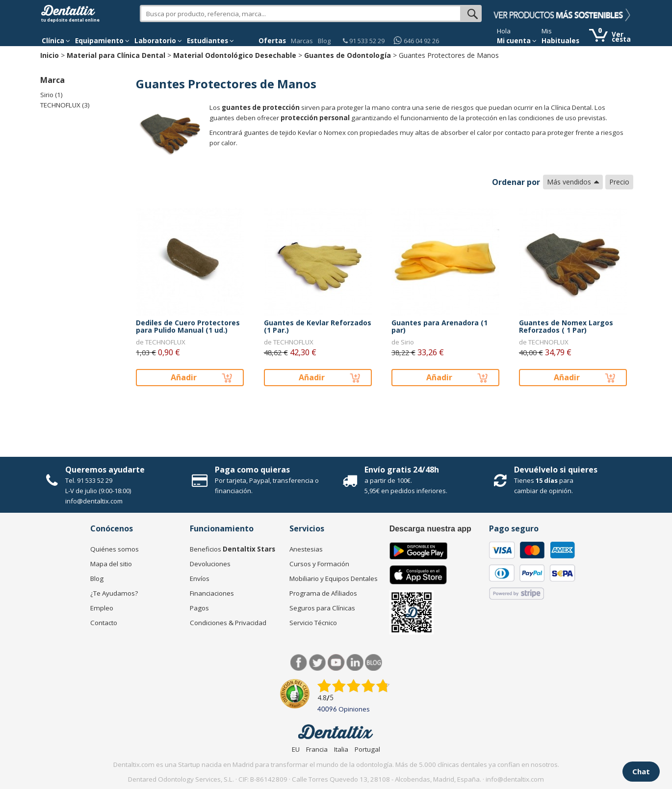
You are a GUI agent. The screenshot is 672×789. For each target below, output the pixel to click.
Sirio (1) (52, 95)
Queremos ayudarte (105, 470)
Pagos (199, 608)
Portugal (367, 749)
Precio (619, 182)
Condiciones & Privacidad (228, 623)
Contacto (104, 623)
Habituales (560, 41)
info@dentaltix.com (94, 501)
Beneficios (233, 549)
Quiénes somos (115, 549)
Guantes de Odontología (348, 55)
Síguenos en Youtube (336, 663)
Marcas (302, 41)
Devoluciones (210, 564)
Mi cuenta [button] (517, 41)
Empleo (102, 608)
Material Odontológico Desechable (235, 55)
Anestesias (306, 549)
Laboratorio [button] (158, 41)
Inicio (50, 55)
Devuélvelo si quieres (556, 470)
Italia (341, 749)
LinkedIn (355, 663)
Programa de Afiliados (323, 593)
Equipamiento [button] (102, 41)
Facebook (299, 663)
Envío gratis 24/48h (402, 470)
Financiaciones (212, 593)
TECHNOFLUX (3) (65, 105)
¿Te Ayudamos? (114, 593)
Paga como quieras (252, 470)
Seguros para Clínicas (322, 608)
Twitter (318, 663)
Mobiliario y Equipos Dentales (334, 579)
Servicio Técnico (313, 623)
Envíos (200, 579)
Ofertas (272, 41)
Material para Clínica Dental (116, 55)
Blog (324, 41)
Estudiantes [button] (210, 41)
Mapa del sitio (111, 564)
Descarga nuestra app (430, 529)
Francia (317, 749)
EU (296, 749)
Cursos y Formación (319, 564)
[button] (56, 41)
